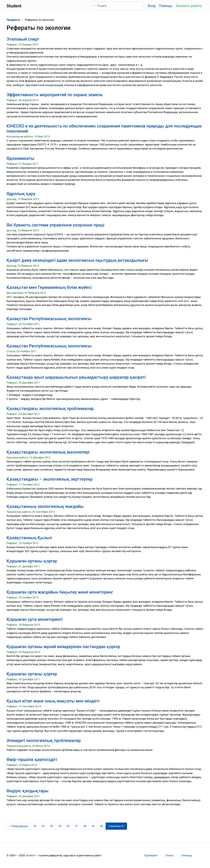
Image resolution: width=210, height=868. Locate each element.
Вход (152, 6)
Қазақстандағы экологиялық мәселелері (48, 452)
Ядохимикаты (20, 158)
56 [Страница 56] (68, 826)
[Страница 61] (116, 826)
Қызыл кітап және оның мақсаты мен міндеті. (54, 701)
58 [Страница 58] (85, 826)
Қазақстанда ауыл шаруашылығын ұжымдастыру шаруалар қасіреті (76, 377)
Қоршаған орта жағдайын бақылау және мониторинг (60, 592)
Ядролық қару (21, 194)
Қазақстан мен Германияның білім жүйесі (49, 287)
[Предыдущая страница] (19, 826)
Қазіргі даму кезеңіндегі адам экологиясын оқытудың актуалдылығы (77, 260)
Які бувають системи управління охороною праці (55, 225)
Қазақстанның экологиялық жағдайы (45, 506)
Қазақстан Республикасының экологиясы (49, 319)
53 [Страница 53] (43, 826)
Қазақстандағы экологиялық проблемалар (50, 409)
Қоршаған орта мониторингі (35, 619)
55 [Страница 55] (60, 826)
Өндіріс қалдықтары (28, 791)
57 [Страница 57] (76, 826)
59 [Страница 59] (93, 826)
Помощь (165, 6)
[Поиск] (117, 6)
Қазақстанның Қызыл (29, 538)
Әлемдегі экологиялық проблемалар (44, 740)
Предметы (13, 20)
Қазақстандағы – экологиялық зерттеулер (50, 479)
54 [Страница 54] (51, 826)
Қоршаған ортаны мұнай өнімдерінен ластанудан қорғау (63, 647)
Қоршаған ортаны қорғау (32, 561)
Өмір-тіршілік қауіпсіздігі (32, 760)
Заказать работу (189, 6)
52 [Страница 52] (35, 826)
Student (30, 855)
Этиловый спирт (23, 39)
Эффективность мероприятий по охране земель (55, 95)
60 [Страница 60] (101, 826)
